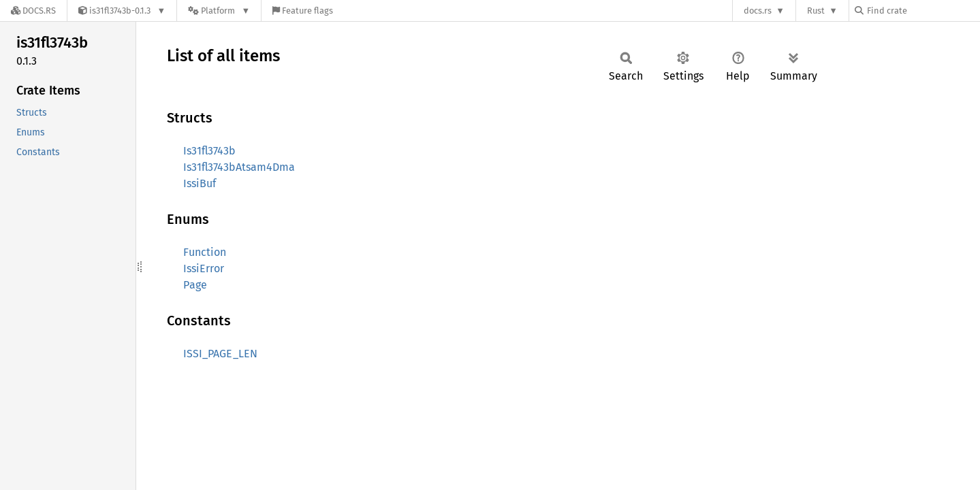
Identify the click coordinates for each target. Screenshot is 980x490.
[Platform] (219, 11)
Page (195, 285)
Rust (816, 11)
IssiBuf (200, 183)
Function (205, 252)
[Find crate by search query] (923, 11)
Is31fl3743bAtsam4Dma (239, 167)
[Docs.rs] (33, 11)
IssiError (204, 268)
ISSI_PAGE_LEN (220, 354)
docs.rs (758, 11)
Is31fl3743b (209, 151)
